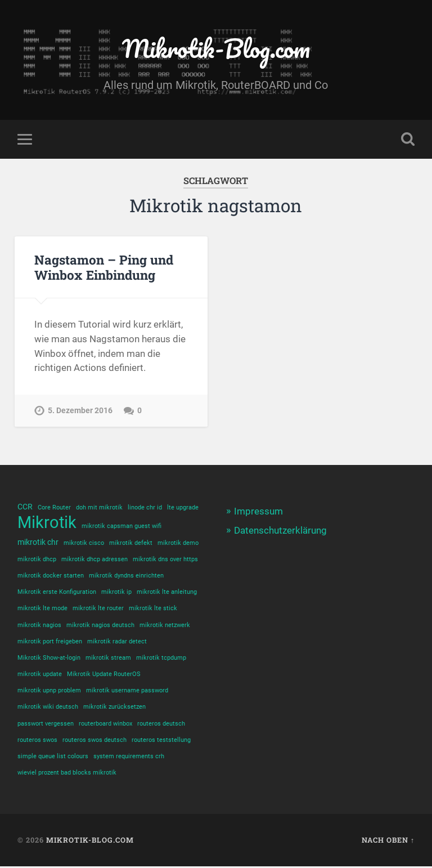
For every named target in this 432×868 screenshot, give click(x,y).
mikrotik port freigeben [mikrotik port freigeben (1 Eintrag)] (50, 642)
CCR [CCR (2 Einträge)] (25, 507)
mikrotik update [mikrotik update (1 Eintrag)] (40, 675)
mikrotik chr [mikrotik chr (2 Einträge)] (38, 542)
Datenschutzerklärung (280, 531)
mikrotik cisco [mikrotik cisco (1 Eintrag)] (84, 543)
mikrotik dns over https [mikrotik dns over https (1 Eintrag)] (165, 560)
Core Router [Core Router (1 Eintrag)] (54, 507)
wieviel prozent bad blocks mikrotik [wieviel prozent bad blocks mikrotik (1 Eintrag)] (67, 774)
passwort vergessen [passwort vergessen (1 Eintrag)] (46, 725)
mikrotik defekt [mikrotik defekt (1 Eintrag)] (131, 543)
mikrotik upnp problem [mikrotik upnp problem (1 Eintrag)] (49, 692)
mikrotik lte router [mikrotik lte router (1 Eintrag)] (98, 609)
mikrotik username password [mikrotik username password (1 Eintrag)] (127, 692)
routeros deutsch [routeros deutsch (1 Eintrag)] (161, 725)
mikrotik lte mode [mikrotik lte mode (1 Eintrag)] (42, 609)
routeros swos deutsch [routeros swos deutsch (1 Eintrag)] (94, 741)
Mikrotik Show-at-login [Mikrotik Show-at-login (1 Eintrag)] (49, 659)
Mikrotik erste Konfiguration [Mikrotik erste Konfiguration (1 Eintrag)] (57, 592)
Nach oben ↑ (388, 842)
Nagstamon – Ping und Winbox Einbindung (104, 267)
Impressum (258, 511)
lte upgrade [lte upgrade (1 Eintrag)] (183, 507)
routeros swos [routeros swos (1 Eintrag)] (37, 741)
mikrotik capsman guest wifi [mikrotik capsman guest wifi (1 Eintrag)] (121, 527)
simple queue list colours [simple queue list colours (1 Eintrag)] (53, 758)
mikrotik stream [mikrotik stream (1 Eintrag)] (108, 659)
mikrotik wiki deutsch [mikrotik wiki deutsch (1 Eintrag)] (48, 708)
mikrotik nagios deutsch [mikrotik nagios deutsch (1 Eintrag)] (100, 626)
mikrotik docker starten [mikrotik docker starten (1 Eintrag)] (51, 576)
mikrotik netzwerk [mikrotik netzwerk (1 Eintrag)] (165, 626)
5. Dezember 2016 (80, 411)
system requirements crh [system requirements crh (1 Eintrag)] (129, 758)
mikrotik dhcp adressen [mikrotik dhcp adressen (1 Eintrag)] (94, 560)
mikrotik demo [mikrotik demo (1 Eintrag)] (178, 543)
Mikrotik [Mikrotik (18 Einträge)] (47, 523)
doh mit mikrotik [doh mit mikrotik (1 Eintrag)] (99, 507)
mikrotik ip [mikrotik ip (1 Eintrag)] (116, 592)
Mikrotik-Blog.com (216, 48)
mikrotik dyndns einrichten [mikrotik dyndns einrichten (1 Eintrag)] (126, 576)
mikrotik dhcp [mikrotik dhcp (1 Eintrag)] (37, 560)
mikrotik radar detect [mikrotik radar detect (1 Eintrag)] (117, 642)
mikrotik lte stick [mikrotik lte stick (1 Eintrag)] (153, 609)
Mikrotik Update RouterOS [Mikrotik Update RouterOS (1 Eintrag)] (104, 675)
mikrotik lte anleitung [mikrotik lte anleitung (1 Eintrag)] (167, 592)
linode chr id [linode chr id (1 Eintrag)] (145, 507)
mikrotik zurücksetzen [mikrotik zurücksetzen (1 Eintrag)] (114, 708)
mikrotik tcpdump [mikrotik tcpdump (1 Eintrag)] (161, 659)
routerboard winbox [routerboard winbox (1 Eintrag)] (105, 725)
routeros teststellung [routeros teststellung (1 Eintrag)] (161, 741)
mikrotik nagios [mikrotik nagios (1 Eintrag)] (39, 626)
